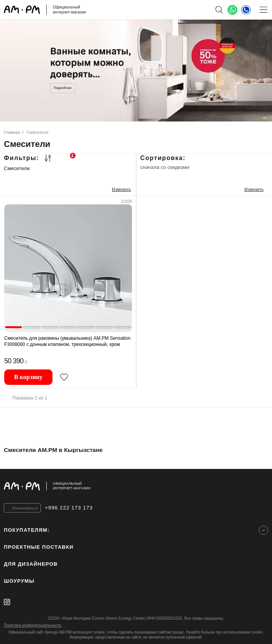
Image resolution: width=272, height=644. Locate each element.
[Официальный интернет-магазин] (136, 486)
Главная (12, 132)
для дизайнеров (31, 564)
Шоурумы (19, 581)
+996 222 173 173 (69, 508)
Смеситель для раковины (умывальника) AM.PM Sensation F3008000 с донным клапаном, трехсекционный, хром (67, 341)
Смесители (17, 168)
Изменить (122, 189)
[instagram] (7, 602)
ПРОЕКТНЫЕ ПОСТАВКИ (39, 547)
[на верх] (260, 486)
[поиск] (219, 10)
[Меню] (263, 10)
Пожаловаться (25, 508)
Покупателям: (27, 530)
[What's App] (232, 10)
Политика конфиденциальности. (33, 625)
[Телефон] (246, 10)
